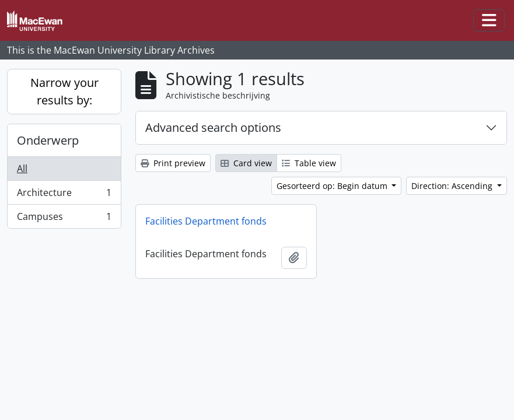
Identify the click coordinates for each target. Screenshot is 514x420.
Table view (309, 163)
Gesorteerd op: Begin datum (333, 186)
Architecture (64, 195)
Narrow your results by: (64, 91)
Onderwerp (48, 140)
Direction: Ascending (453, 186)
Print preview (173, 163)
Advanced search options (213, 127)
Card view (246, 163)
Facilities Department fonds (206, 221)
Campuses (64, 219)
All (22, 169)
